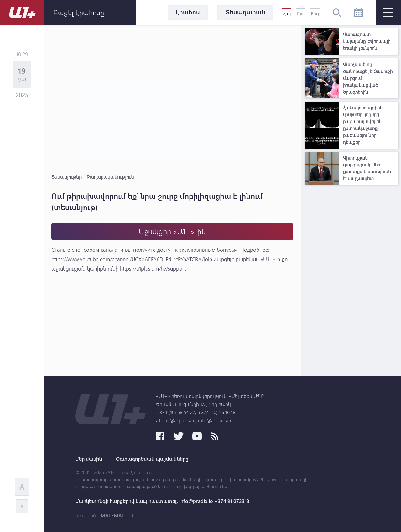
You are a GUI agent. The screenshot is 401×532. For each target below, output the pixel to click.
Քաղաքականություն (110, 177)
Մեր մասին (89, 459)
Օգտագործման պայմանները (152, 459)
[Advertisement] (352, 282)
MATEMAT (112, 515)
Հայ (287, 13)
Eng (315, 13)
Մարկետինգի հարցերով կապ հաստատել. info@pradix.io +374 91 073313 (162, 501)
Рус (301, 13)
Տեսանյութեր (67, 177)
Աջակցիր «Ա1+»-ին (172, 231)
